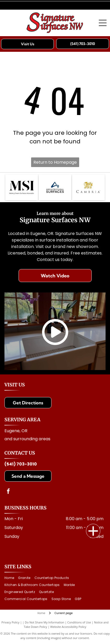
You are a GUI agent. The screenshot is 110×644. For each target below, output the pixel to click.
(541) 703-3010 (21, 464)
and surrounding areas (27, 439)
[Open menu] (103, 23)
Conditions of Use (79, 622)
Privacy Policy (11, 622)
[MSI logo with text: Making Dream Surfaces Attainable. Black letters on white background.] (22, 187)
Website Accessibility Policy (68, 627)
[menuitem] (11, 578)
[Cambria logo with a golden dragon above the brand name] (88, 187)
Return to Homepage (55, 162)
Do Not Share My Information (45, 622)
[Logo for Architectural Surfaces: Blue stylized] (55, 187)
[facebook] (8, 492)
